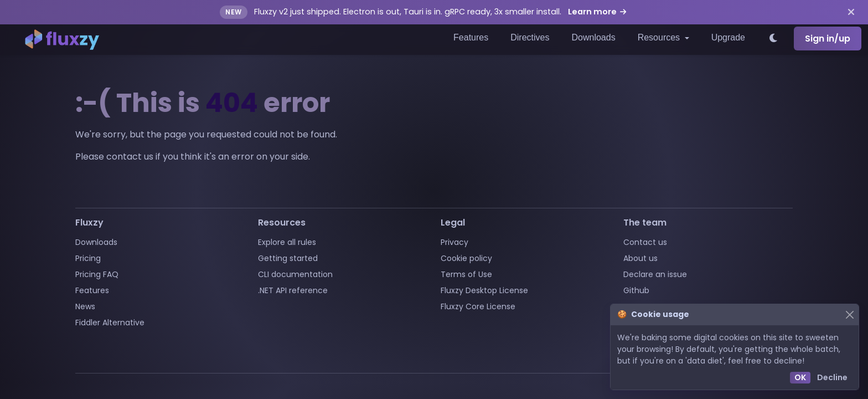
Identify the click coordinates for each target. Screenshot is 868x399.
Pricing (88, 258)
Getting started (288, 258)
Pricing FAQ (97, 274)
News (85, 306)
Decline (832, 377)
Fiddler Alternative (110, 323)
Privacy (454, 242)
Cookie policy (466, 258)
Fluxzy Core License (478, 306)
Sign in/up (828, 39)
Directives (530, 37)
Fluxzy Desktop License (484, 290)
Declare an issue (655, 274)
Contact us (645, 242)
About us (640, 258)
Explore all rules (287, 242)
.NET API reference (293, 290)
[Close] (849, 314)
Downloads (593, 37)
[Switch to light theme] (774, 39)
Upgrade (728, 37)
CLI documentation (295, 274)
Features (471, 37)
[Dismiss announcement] (851, 12)
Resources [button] (660, 37)
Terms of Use (466, 274)
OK (800, 377)
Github (636, 290)
